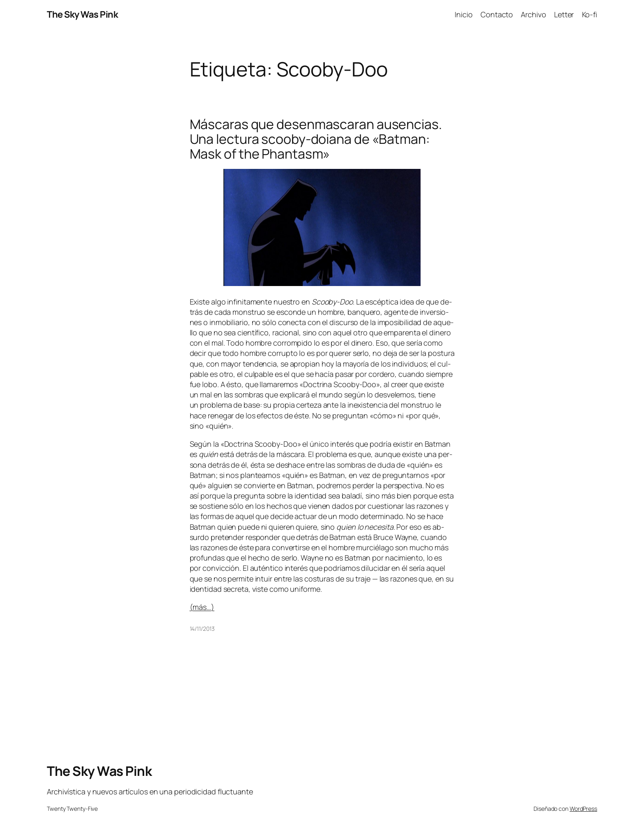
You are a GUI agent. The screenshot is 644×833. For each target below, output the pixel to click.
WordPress (583, 809)
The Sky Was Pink (82, 14)
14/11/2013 (202, 629)
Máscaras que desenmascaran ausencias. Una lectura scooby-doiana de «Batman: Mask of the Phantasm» (316, 139)
